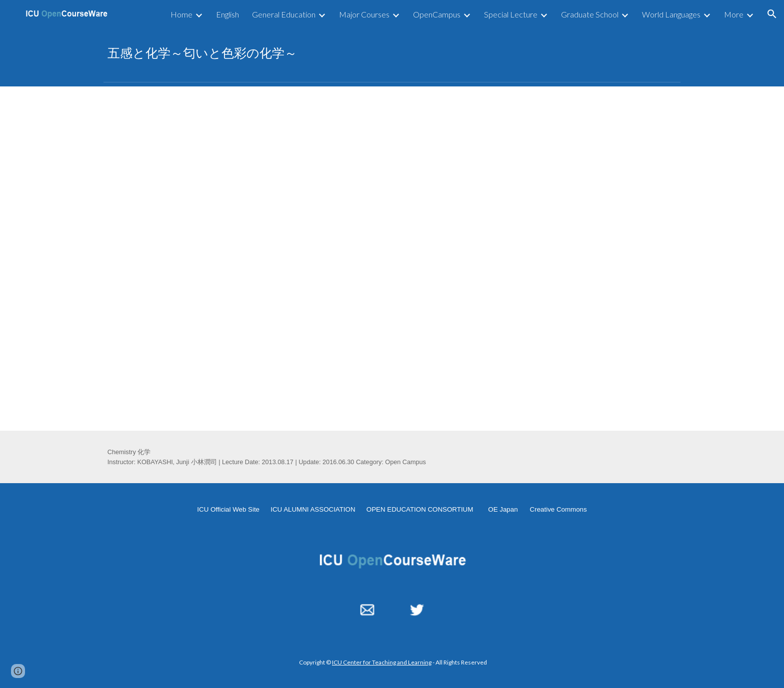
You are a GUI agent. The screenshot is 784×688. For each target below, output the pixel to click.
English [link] (227, 14)
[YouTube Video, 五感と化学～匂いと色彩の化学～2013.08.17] (392, 258)
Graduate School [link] (590, 14)
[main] (392, 53)
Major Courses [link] (364, 14)
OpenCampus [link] (437, 14)
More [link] (734, 14)
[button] (772, 14)
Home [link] (181, 14)
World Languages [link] (671, 14)
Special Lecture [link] (511, 14)
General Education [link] (284, 14)
